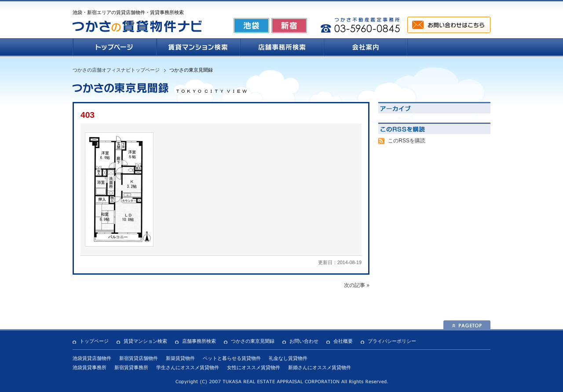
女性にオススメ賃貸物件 (254, 367)
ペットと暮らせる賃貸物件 (232, 358)
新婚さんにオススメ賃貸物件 (320, 367)
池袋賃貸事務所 (90, 367)
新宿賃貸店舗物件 (139, 358)
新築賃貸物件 (180, 358)
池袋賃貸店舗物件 (92, 358)
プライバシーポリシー (392, 341)
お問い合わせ (304, 341)
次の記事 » (357, 285)
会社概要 (343, 341)
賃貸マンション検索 (145, 341)
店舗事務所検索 (199, 341)
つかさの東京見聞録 (253, 341)
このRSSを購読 (407, 141)
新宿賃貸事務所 (131, 367)
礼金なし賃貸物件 (288, 358)
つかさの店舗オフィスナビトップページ (116, 70)
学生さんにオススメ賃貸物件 (188, 367)
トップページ (94, 341)
